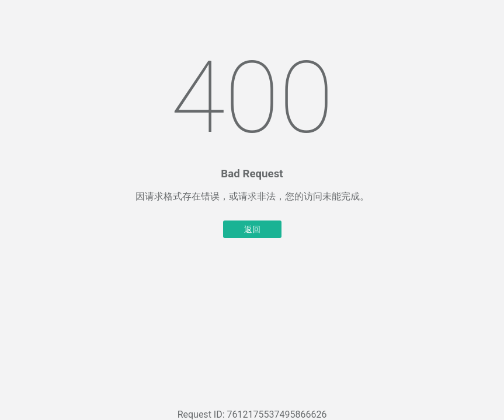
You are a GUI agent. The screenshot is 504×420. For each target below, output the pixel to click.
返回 (252, 229)
